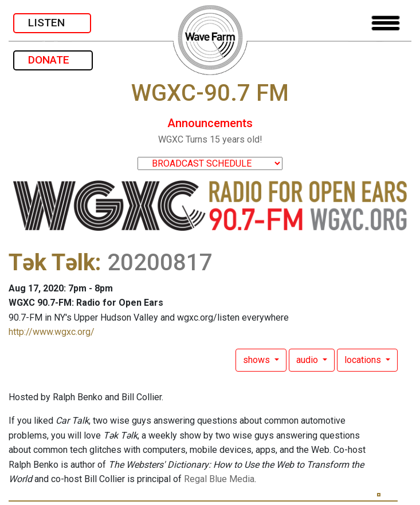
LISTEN (52, 23)
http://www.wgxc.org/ (52, 332)
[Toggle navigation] (386, 23)
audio (308, 360)
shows (258, 360)
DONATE (53, 60)
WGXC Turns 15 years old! (210, 139)
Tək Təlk (52, 263)
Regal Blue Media (219, 479)
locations (364, 360)
